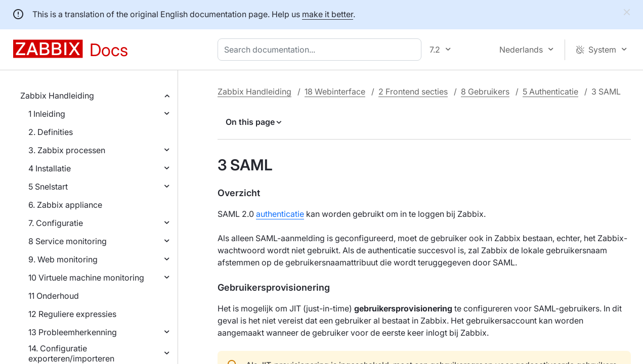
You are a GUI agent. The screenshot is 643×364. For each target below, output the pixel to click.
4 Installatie (50, 168)
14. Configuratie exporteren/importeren (71, 353)
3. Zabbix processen (67, 150)
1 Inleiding (47, 114)
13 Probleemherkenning (73, 332)
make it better (328, 14)
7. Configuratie (56, 223)
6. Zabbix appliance (65, 205)
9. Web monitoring (63, 259)
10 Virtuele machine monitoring (86, 278)
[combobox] (321, 50)
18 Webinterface (335, 92)
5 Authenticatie (550, 92)
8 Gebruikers (485, 92)
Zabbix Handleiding (57, 96)
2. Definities (51, 132)
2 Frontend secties (413, 92)
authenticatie (280, 214)
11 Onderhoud (54, 296)
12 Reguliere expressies (72, 314)
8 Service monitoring (68, 241)
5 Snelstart (48, 187)
